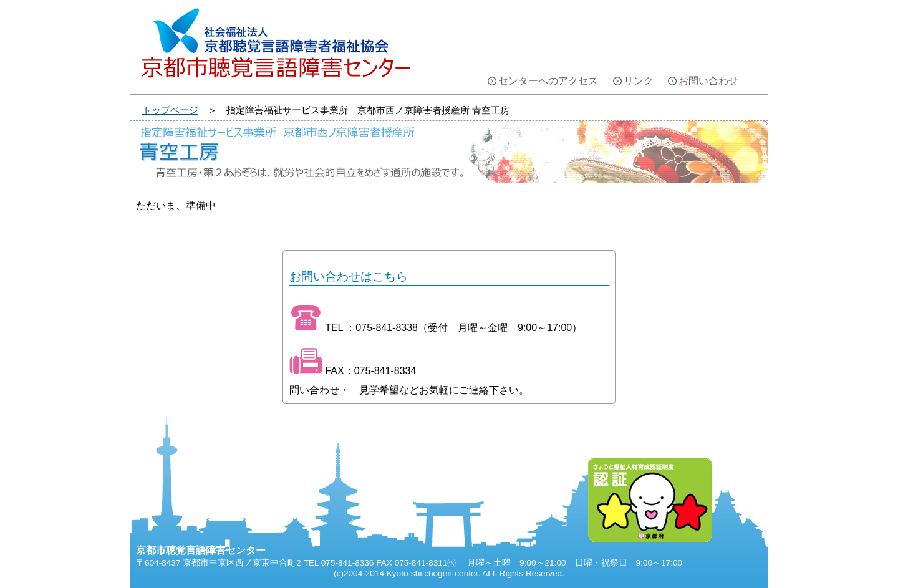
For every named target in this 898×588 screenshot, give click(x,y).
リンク (639, 81)
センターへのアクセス (548, 81)
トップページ (170, 110)
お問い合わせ (708, 81)
